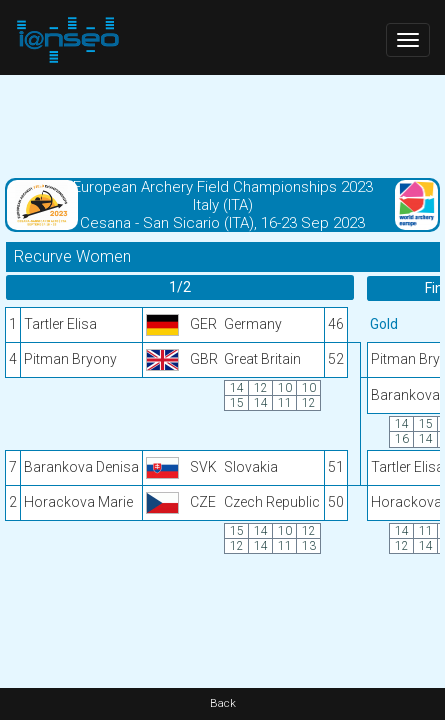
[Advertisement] (222, 125)
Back (223, 703)
